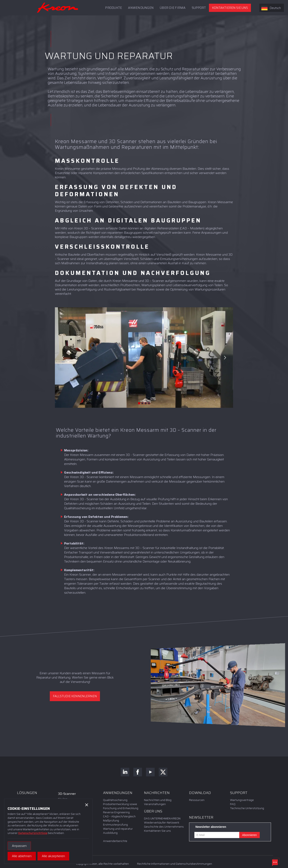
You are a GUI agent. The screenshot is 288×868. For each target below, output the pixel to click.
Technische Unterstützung (247, 808)
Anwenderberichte (115, 841)
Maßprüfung (111, 820)
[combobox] (272, 8)
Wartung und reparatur (118, 829)
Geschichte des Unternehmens (164, 827)
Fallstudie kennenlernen (75, 696)
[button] (199, 8)
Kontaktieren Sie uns (230, 8)
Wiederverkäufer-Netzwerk (162, 822)
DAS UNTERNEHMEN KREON (162, 818)
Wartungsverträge (242, 800)
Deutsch (271, 8)
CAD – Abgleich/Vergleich (119, 816)
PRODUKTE (113, 8)
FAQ (233, 804)
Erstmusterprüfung (115, 825)
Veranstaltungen (155, 804)
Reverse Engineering (116, 812)
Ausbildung (110, 833)
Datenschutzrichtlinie (33, 833)
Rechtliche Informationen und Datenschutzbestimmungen (175, 864)
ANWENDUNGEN (141, 8)
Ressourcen (197, 800)
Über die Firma (173, 8)
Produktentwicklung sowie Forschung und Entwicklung (121, 806)
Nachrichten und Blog (158, 800)
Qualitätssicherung (115, 800)
